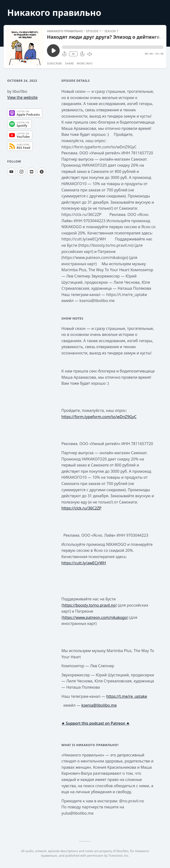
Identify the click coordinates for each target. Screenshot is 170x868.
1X (73, 54)
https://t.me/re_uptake (127, 696)
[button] (113, 47)
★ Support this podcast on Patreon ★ (95, 723)
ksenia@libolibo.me (99, 705)
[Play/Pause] (25, 47)
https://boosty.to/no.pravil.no (89, 605)
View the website (22, 97)
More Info (85, 63)
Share (69, 63)
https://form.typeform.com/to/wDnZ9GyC (99, 417)
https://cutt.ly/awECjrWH (84, 563)
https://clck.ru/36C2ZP (81, 508)
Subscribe (55, 63)
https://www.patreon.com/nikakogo (95, 617)
